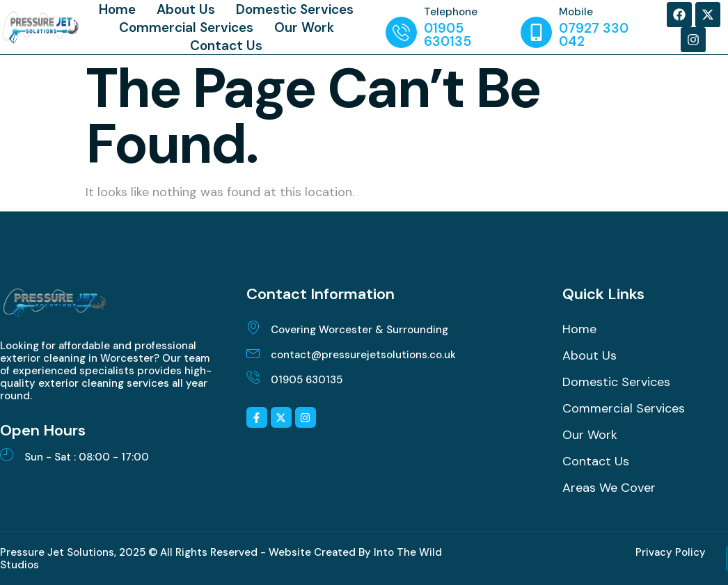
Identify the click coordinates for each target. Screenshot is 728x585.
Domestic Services (295, 9)
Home (117, 9)
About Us (186, 9)
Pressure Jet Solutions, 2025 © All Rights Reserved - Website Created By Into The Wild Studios (221, 559)
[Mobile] (536, 32)
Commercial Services (186, 27)
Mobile (576, 12)
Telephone (451, 12)
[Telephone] (401, 32)
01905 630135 (307, 380)
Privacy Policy (671, 552)
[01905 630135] (253, 377)
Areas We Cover (609, 488)
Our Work (304, 27)
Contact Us (226, 46)
